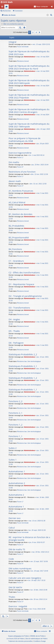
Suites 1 (13, 460)
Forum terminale (23, 47)
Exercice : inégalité (18, 606)
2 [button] (33, 32)
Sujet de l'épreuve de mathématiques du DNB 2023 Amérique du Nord (29, 67)
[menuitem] (41, 7)
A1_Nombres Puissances (21, 191)
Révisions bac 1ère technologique (29, 361)
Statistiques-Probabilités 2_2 (23, 354)
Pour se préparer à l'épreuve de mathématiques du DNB (25, 140)
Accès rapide (3, 7)
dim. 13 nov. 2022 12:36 (39, 174)
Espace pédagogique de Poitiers (19, 636)
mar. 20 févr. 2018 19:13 (40, 552)
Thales (12, 597)
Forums (7, 7)
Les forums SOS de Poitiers (15, 639)
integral (12, 42)
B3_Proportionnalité (19, 237)
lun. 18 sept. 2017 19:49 (39, 571)
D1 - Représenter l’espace (21, 284)
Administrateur (30, 57)
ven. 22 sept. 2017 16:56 (39, 561)
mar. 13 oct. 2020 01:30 (37, 521)
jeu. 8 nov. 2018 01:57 (37, 542)
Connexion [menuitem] (52, 7)
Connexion (19, 11)
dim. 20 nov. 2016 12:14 (39, 599)
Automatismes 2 (17, 483)
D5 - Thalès (14, 331)
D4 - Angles (14, 319)
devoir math (15, 181)
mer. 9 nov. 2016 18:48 (37, 609)
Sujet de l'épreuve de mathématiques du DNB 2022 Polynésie (29, 96)
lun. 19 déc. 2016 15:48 (39, 590)
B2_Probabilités (16, 226)
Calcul (12, 528)
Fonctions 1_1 (15, 436)
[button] (39, 32)
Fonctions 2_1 (15, 413)
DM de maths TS (17, 549)
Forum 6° (20, 167)
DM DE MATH (15, 587)
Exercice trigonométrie (20, 153)
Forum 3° (20, 186)
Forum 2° (20, 545)
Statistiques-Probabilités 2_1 (23, 366)
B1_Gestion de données (21, 214)
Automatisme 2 (16, 495)
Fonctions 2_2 (15, 401)
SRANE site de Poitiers (38, 636)
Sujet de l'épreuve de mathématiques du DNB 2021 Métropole (29, 125)
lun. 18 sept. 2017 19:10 (37, 580)
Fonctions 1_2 (15, 425)
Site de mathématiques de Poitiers (36, 639)
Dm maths (14, 162)
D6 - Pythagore (16, 343)
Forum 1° (20, 157)
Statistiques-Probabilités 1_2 (23, 378)
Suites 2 (13, 448)
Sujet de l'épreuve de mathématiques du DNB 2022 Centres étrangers (29, 111)
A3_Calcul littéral (17, 202)
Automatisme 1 (16, 506)
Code (11, 559)
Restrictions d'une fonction (22, 172)
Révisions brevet (23, 61)
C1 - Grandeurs (16, 261)
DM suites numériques (20, 568)
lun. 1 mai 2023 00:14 (37, 155)
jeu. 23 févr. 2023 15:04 (40, 165)
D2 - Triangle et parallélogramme (25, 296)
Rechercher (7, 11)
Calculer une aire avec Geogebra (25, 578)
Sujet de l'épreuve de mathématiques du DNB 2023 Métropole (29, 82)
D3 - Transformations (19, 308)
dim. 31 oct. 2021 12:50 (38, 184)
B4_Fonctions (15, 249)
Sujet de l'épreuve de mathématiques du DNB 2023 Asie (29, 53)
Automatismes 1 (17, 471)
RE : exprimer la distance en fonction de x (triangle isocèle (29, 539)
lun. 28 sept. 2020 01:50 (37, 530)
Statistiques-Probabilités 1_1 (23, 389)
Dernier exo (15, 518)
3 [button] (36, 32)
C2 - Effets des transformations (24, 272)
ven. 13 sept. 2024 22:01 (41, 44)
